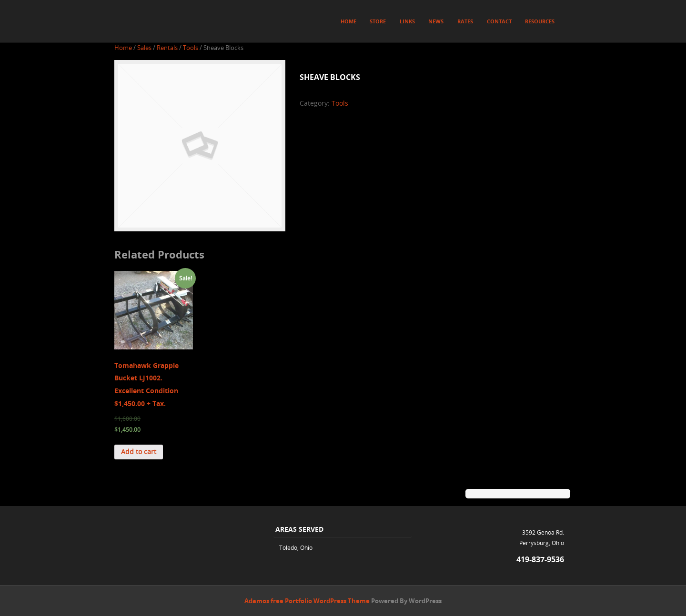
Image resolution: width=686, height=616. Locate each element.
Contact (499, 21)
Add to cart (139, 452)
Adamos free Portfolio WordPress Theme (307, 601)
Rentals (167, 48)
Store (378, 21)
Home (348, 21)
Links (407, 21)
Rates (465, 21)
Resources (540, 21)
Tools (191, 48)
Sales (144, 48)
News (436, 21)
